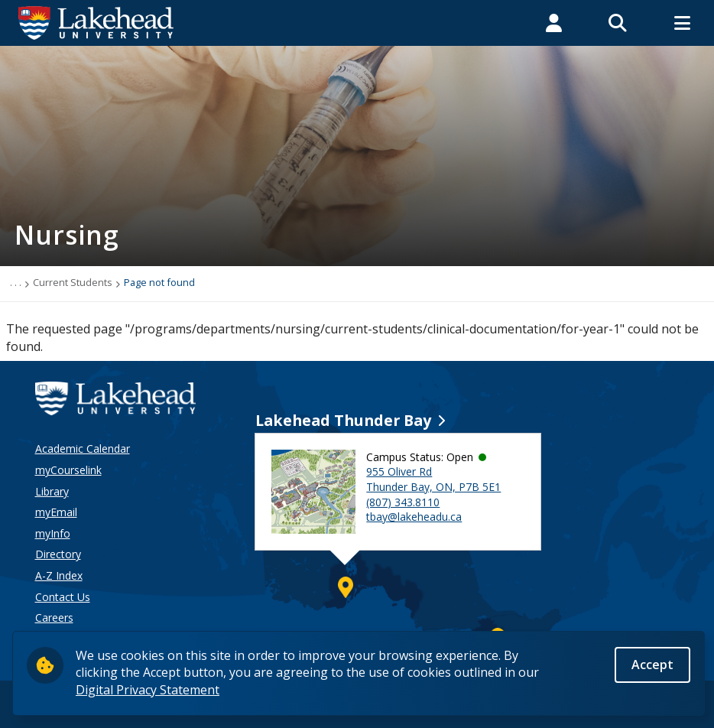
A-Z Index (59, 575)
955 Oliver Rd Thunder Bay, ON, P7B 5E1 (433, 479)
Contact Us (63, 597)
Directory (58, 554)
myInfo (53, 533)
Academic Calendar (83, 448)
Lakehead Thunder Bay (343, 420)
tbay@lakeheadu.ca (414, 517)
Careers (54, 617)
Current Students (73, 282)
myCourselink (68, 470)
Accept (652, 668)
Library (52, 491)
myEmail (56, 512)
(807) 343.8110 (403, 502)
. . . (16, 282)
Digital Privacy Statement (148, 694)
